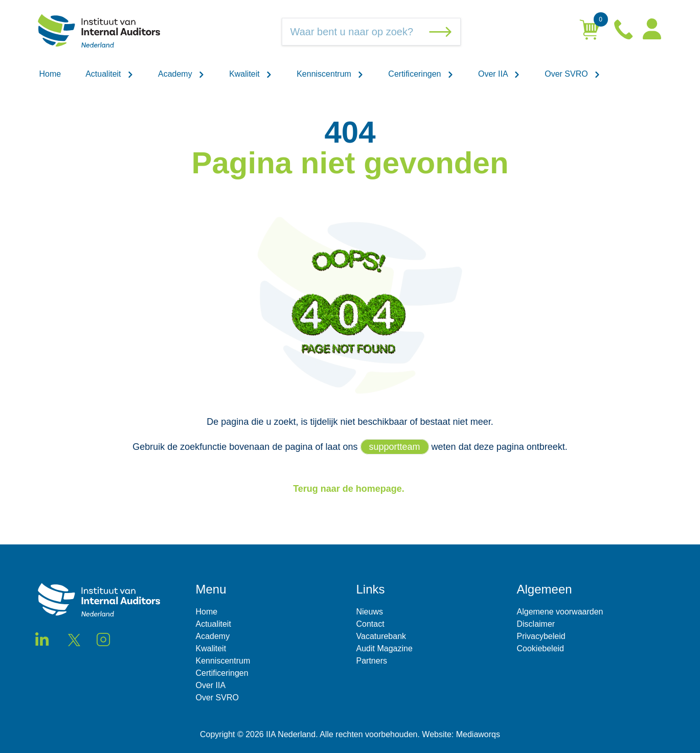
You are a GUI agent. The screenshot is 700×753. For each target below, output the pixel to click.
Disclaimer (536, 624)
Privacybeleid (541, 636)
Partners (372, 661)
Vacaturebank (381, 636)
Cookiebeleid (541, 648)
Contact (370, 624)
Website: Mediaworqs (461, 734)
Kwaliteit (251, 74)
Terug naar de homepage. (350, 489)
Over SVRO (572, 74)
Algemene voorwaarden (560, 612)
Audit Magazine (385, 648)
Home (50, 74)
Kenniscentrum (330, 74)
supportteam (395, 447)
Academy (181, 74)
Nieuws (370, 612)
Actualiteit (109, 74)
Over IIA (499, 74)
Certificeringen (421, 74)
